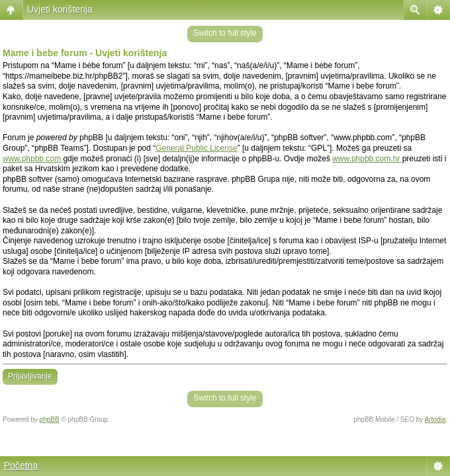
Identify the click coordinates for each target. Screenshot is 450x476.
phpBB (50, 419)
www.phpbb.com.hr (367, 159)
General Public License (196, 148)
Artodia (435, 419)
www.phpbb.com (32, 159)
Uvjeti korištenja (60, 9)
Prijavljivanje (30, 376)
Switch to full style (225, 33)
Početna (21, 465)
